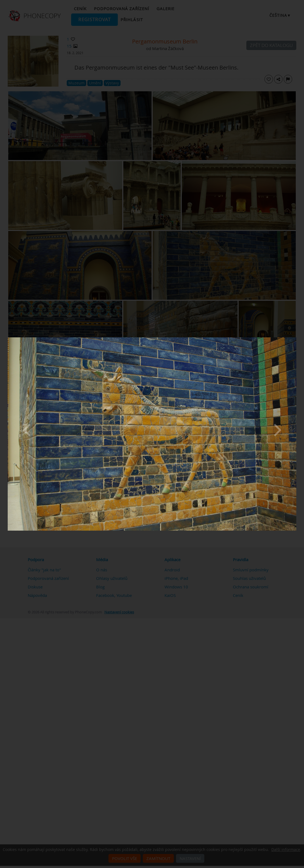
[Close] (295, 339)
